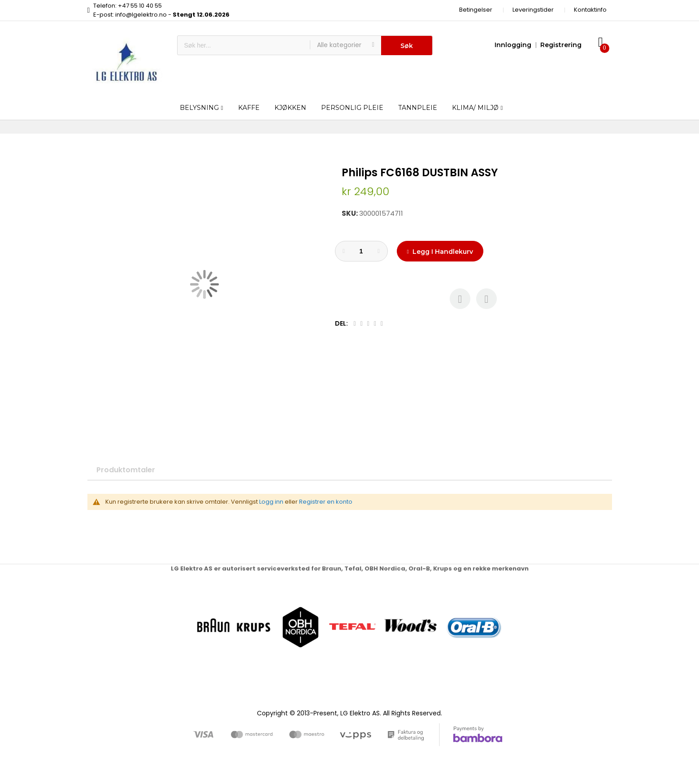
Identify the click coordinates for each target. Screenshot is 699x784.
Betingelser (476, 10)
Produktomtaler (126, 470)
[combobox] (244, 45)
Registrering (561, 45)
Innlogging (513, 45)
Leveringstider (533, 10)
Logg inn (271, 502)
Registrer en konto (326, 502)
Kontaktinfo (590, 10)
